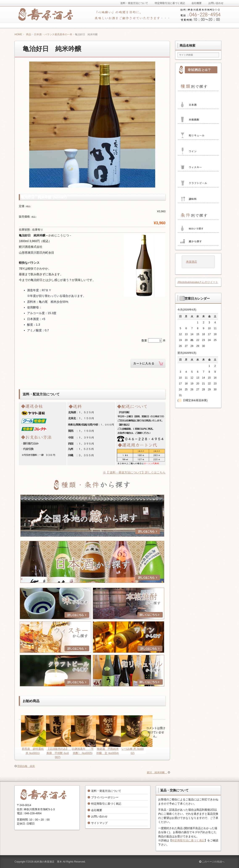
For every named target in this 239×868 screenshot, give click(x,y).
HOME (18, 34)
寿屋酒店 (192, 262)
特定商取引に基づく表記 (106, 804)
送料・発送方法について (106, 791)
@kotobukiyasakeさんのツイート (198, 282)
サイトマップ (99, 823)
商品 (29, 34)
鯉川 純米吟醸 (157, 772)
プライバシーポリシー (105, 797)
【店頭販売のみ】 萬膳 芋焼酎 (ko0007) (59, 753)
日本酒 (38, 34)
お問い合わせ (99, 816)
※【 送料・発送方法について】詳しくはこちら (134, 472)
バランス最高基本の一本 (58, 34)
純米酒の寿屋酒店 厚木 (48, 862)
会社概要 (97, 810)
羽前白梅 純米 (26, 766)
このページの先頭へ (212, 862)
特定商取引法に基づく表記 (188, 840)
